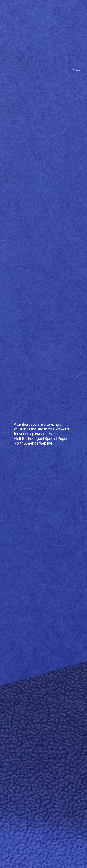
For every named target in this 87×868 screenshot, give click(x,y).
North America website (33, 443)
